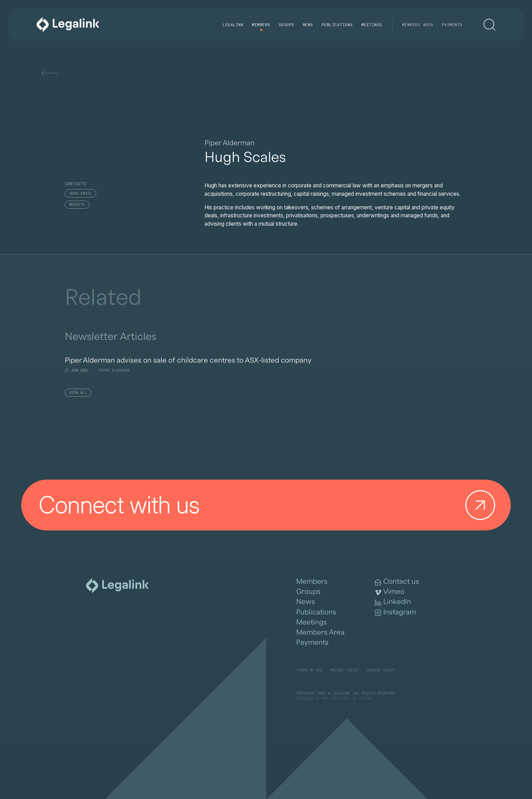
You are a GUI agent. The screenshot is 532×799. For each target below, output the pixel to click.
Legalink (233, 25)
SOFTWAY (366, 699)
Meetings (372, 25)
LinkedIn (393, 602)
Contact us (397, 582)
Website (77, 205)
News (308, 25)
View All (78, 393)
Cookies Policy (381, 670)
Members (261, 25)
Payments (452, 25)
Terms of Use (309, 670)
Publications (337, 25)
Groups (287, 25)
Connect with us (270, 505)
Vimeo (390, 592)
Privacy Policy (345, 670)
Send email (81, 193)
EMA (325, 699)
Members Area (418, 25)
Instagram (395, 612)
